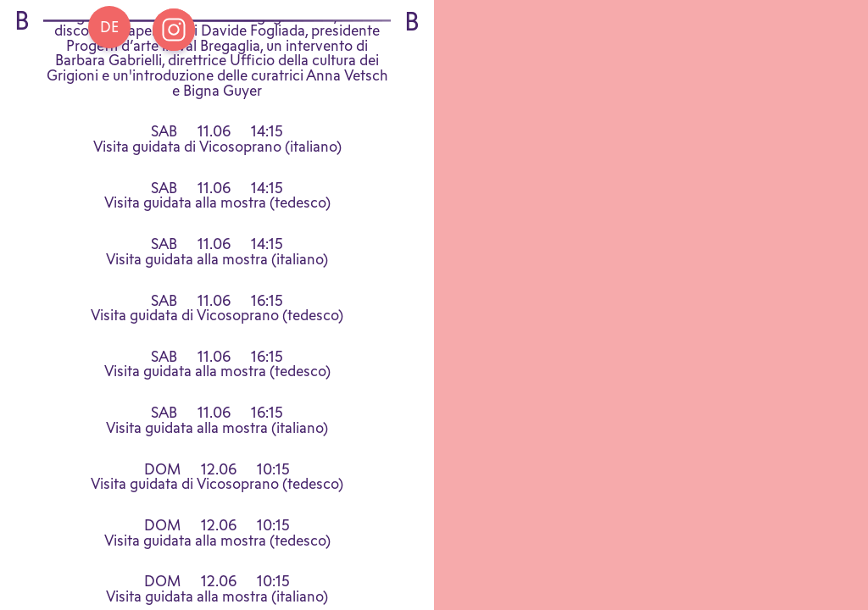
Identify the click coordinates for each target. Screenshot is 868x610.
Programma (217, 37)
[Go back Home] (109, 27)
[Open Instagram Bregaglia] (174, 30)
